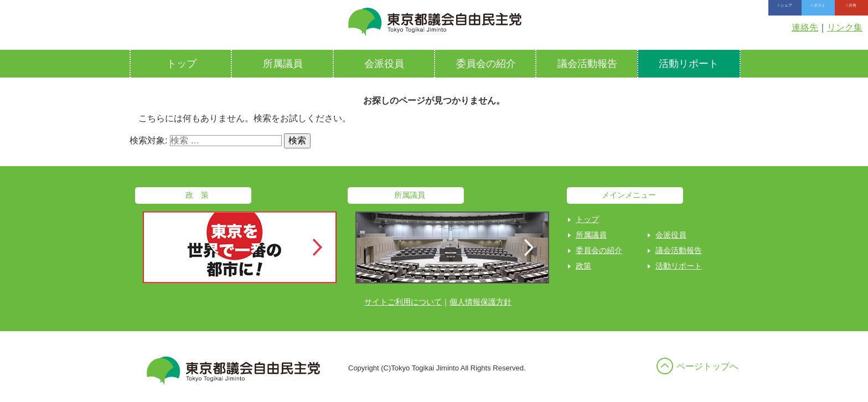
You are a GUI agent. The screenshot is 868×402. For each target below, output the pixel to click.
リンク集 (845, 27)
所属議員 (283, 64)
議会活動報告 (587, 64)
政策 (583, 266)
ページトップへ (707, 366)
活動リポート (689, 64)
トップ (182, 64)
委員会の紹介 (486, 64)
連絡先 (805, 27)
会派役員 (384, 64)
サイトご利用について (403, 302)
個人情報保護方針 (480, 302)
